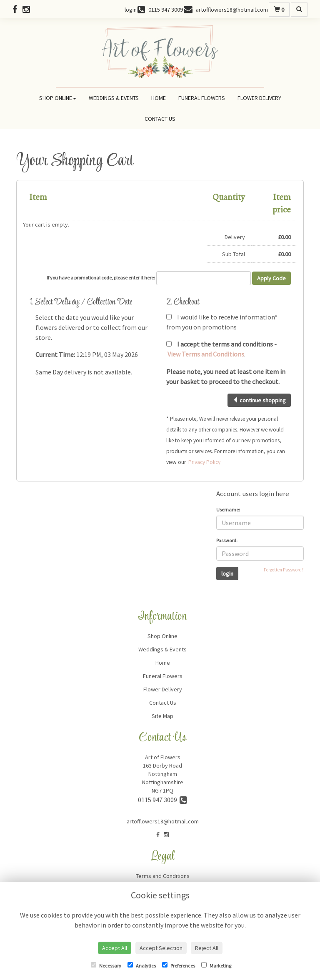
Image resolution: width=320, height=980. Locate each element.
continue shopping (259, 400)
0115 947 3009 (162, 800)
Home (159, 98)
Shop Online (58, 98)
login (131, 10)
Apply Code (271, 278)
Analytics (142, 965)
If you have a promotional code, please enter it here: (101, 278)
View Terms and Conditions (206, 354)
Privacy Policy (204, 462)
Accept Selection (161, 948)
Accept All (115, 948)
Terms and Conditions (163, 876)
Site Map (162, 716)
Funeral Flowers (202, 98)
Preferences (179, 965)
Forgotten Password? (284, 570)
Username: (228, 510)
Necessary (106, 965)
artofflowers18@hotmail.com (163, 821)
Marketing (216, 965)
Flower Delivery (259, 98)
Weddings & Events (114, 98)
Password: (227, 540)
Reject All (207, 948)
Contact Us (160, 119)
